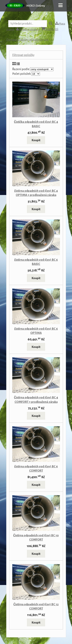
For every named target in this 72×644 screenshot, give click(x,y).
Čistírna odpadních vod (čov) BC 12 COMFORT (36, 606)
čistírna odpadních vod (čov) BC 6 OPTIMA (36, 331)
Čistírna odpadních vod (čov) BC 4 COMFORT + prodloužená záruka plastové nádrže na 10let (36, 402)
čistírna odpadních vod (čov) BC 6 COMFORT (36, 468)
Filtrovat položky (23, 55)
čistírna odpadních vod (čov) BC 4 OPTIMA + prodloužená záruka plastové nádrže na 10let (36, 195)
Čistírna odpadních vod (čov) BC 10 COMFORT (36, 537)
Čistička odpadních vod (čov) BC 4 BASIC (36, 124)
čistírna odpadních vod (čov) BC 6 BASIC (36, 262)
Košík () (50, 29)
